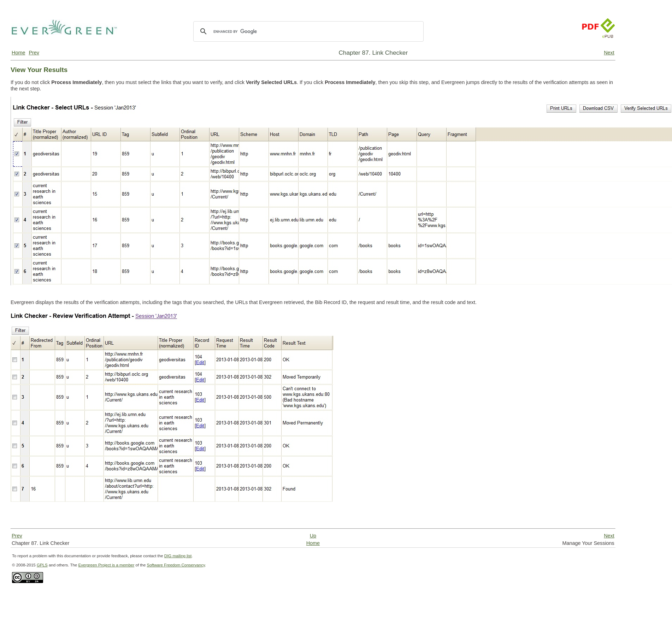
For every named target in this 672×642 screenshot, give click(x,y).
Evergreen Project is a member (107, 565)
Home (18, 53)
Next (609, 53)
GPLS (42, 565)
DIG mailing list (178, 556)
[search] (307, 31)
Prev (34, 53)
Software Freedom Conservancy (176, 565)
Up (313, 536)
